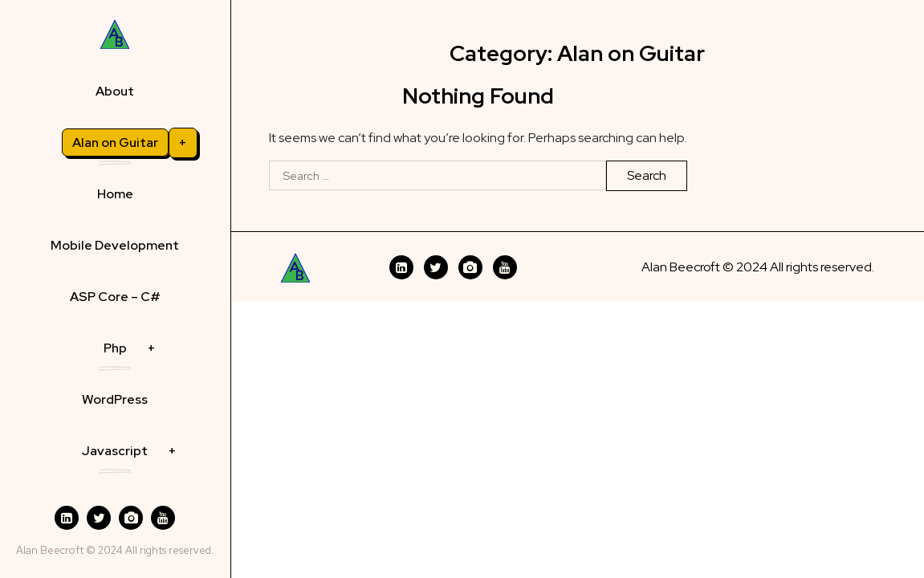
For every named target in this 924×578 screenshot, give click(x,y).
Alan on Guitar (115, 142)
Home (115, 194)
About (115, 91)
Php (115, 348)
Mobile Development (115, 245)
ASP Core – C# (115, 297)
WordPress (115, 399)
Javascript (115, 451)
